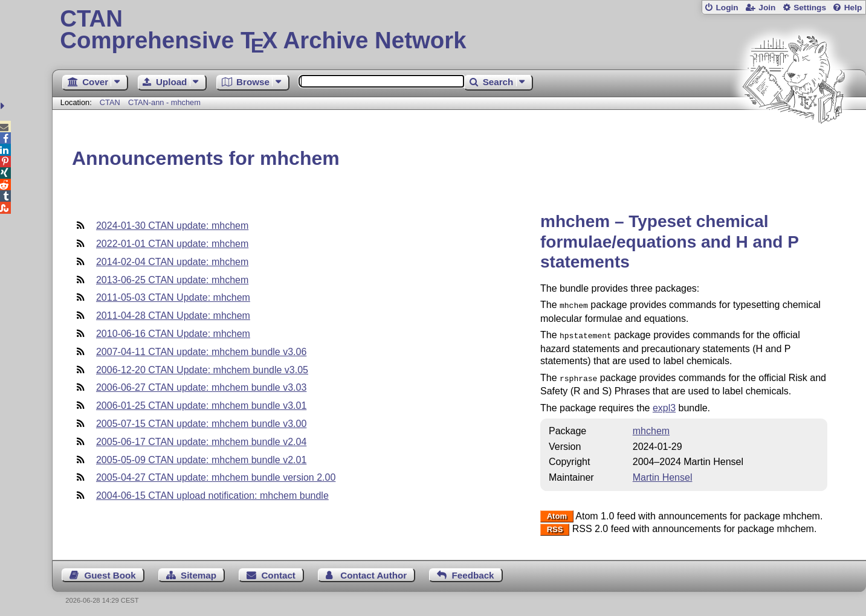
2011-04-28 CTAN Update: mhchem (173, 316)
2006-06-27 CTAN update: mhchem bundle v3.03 (201, 387)
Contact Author (373, 572)
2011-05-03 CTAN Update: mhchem (173, 297)
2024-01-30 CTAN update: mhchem (172, 226)
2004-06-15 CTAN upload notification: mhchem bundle (212, 496)
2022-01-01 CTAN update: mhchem (172, 244)
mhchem (651, 427)
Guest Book (110, 572)
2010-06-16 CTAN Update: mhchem (173, 334)
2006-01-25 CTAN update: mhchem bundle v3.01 (201, 406)
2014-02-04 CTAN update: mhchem (172, 262)
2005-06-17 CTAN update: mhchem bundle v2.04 (201, 442)
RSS (555, 526)
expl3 (664, 404)
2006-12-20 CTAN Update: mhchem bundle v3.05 (202, 370)
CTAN (110, 102)
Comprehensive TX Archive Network (459, 30)
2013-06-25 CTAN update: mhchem (172, 280)
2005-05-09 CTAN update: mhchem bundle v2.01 (201, 460)
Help (853, 8)
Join (767, 8)
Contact (278, 572)
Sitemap (199, 572)
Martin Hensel (663, 474)
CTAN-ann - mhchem (164, 102)
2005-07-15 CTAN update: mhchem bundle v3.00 (201, 424)
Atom (557, 513)
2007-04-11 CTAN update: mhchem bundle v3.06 (201, 352)
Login (727, 8)
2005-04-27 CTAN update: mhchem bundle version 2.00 (216, 477)
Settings (810, 8)
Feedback (473, 572)
